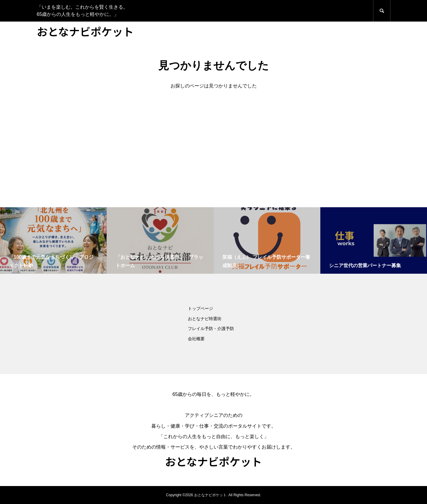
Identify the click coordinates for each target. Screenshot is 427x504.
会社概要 (196, 339)
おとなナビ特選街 (205, 319)
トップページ (200, 308)
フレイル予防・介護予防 (211, 329)
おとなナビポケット (85, 31)
